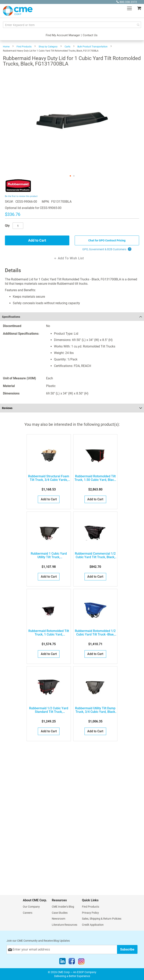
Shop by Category (48, 47)
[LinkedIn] (62, 962)
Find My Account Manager (63, 35)
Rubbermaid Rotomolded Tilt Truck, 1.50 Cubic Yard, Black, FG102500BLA (95, 478)
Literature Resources (65, 925)
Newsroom (59, 919)
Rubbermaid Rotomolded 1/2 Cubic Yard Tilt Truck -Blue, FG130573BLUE (95, 633)
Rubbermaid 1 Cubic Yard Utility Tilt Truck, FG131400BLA (49, 555)
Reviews (7, 408)
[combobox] (72, 25)
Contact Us (90, 35)
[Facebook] (72, 962)
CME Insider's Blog (63, 907)
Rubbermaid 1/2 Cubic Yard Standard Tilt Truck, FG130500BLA (49, 710)
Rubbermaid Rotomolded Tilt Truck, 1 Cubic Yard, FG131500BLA (49, 633)
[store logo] (18, 11)
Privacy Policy (90, 913)
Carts (67, 47)
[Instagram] (81, 962)
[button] (70, 176)
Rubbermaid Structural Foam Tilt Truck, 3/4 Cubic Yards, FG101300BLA (49, 478)
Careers (28, 913)
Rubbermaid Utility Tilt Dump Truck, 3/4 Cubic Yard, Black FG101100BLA (95, 710)
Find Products (24, 47)
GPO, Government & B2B (107, 249)
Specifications (11, 317)
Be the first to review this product (21, 196)
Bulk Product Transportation (92, 47)
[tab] (72, 317)
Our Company (31, 907)
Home (6, 47)
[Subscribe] (127, 949)
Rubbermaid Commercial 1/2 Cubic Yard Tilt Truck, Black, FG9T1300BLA (95, 555)
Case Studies (60, 913)
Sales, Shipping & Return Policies (102, 919)
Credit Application (93, 925)
